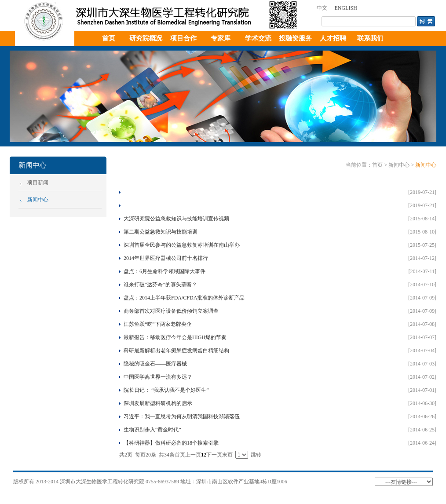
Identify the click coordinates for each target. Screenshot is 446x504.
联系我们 (370, 38)
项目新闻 (38, 183)
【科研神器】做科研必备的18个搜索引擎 (171, 443)
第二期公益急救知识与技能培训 (161, 232)
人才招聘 (333, 38)
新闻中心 (38, 200)
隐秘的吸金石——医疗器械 (155, 364)
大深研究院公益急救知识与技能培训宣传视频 (176, 219)
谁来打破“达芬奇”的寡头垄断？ (160, 285)
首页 (109, 38)
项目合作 (183, 38)
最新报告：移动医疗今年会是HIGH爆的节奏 (175, 337)
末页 (227, 455)
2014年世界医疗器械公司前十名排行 (166, 258)
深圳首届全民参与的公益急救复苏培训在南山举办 (182, 245)
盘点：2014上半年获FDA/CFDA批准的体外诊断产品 (184, 298)
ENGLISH (346, 8)
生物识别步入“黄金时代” (152, 430)
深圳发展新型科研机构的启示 (158, 403)
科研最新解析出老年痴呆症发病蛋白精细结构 (176, 351)
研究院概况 (146, 38)
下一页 (214, 455)
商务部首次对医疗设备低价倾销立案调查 (171, 311)
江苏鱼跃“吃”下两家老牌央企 (158, 324)
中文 (322, 8)
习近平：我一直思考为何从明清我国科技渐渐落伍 (182, 416)
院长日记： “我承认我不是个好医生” (166, 390)
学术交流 (258, 38)
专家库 (221, 38)
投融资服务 (295, 38)
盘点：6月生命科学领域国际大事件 (165, 271)
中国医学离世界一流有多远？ (158, 377)
